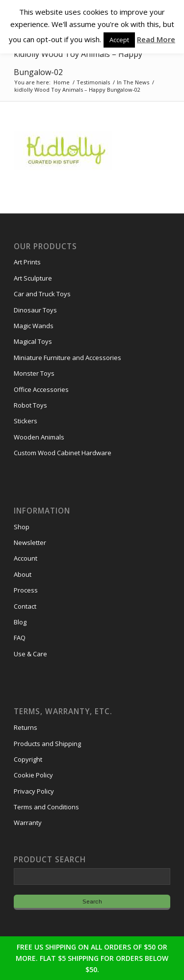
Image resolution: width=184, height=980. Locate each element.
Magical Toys (33, 341)
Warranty (28, 823)
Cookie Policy (33, 775)
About (23, 574)
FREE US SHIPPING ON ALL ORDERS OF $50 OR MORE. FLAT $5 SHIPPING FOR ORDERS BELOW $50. (92, 958)
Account (26, 558)
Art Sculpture (33, 278)
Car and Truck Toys (42, 294)
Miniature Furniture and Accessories (67, 358)
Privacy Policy (34, 791)
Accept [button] (119, 40)
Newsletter (30, 542)
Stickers (26, 421)
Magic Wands (34, 326)
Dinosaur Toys (35, 310)
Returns (26, 727)
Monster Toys (34, 373)
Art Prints (27, 262)
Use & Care (30, 654)
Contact (25, 606)
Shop (22, 527)
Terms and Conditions (46, 807)
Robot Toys (30, 405)
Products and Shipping (47, 744)
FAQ (20, 638)
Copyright (28, 759)
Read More (156, 39)
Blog (20, 622)
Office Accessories (41, 389)
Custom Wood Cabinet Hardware (63, 453)
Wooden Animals (39, 437)
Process (26, 590)
